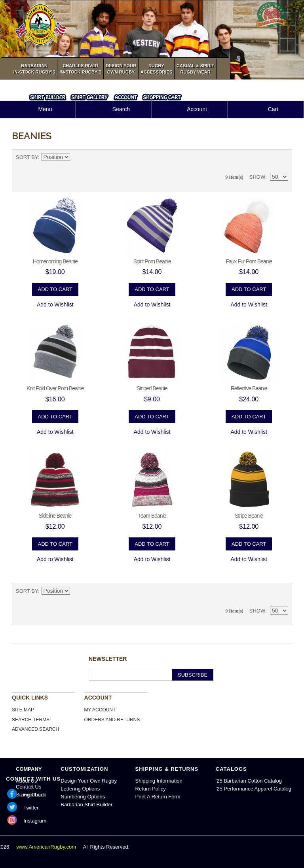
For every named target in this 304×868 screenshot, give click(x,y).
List (282, 157)
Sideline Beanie (55, 516)
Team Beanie (152, 516)
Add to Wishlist (55, 304)
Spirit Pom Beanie (152, 261)
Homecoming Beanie (55, 261)
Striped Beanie (152, 388)
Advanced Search (35, 729)
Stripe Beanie (249, 516)
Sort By (27, 157)
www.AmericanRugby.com (47, 847)
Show (257, 177)
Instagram (35, 821)
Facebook (35, 795)
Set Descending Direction (77, 157)
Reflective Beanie (249, 388)
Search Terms (31, 720)
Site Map (23, 710)
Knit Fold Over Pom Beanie (55, 388)
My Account (100, 710)
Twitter (31, 808)
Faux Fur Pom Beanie (249, 261)
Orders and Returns (112, 720)
